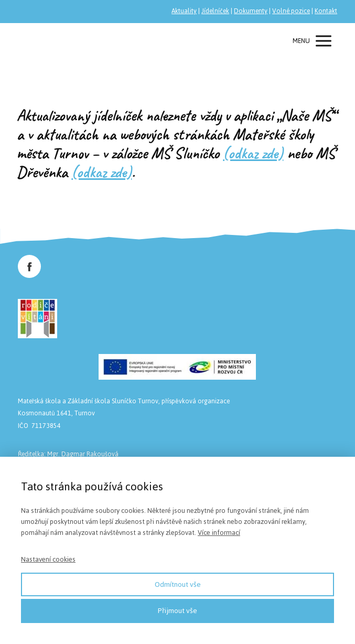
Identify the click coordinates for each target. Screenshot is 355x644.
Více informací (219, 533)
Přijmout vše (177, 611)
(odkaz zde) (253, 153)
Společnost (47, 41)
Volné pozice (291, 11)
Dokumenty (251, 11)
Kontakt (326, 11)
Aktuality (184, 11)
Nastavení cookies (48, 559)
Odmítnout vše (178, 584)
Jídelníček (215, 11)
